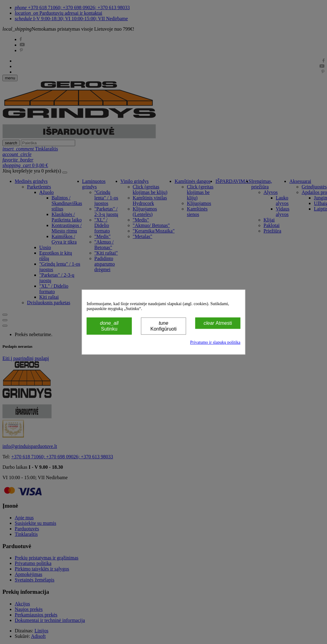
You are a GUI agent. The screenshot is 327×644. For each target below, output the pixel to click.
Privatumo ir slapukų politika (215, 342)
